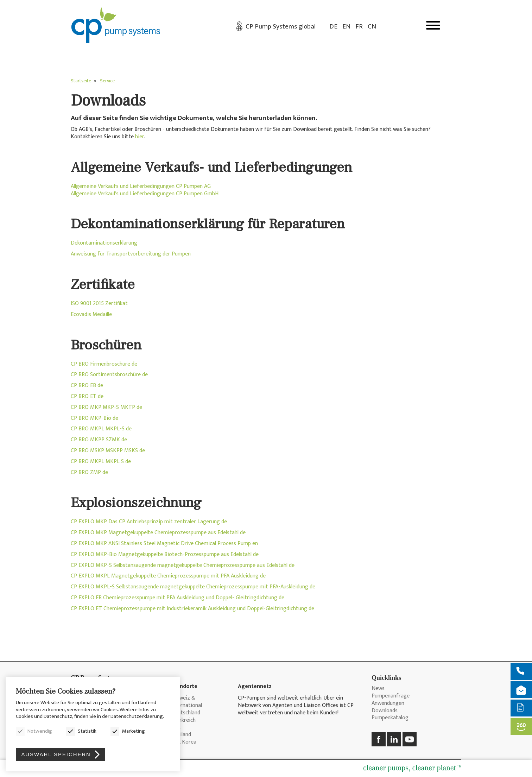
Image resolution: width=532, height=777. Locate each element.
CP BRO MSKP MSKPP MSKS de (108, 451)
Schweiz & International (186, 702)
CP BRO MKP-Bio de (94, 418)
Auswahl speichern (56, 754)
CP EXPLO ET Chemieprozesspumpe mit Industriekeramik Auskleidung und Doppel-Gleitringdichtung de (192, 609)
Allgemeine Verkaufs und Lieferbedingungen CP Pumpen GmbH (145, 194)
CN (372, 27)
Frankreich (183, 721)
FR (359, 27)
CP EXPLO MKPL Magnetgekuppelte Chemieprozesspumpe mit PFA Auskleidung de (168, 576)
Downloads (385, 711)
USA (176, 728)
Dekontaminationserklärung (104, 243)
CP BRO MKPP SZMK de (99, 440)
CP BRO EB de (87, 386)
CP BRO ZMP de (89, 472)
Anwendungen (388, 704)
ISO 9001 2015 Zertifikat (99, 304)
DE (333, 27)
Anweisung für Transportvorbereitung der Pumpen (131, 254)
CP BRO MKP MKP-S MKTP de (106, 407)
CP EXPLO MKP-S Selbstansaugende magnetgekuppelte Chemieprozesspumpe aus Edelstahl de (183, 565)
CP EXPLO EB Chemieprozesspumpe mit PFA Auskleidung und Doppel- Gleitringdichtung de (178, 598)
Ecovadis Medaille (91, 314)
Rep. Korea (184, 742)
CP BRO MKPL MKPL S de (101, 462)
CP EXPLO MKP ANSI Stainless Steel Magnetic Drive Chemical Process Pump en (164, 544)
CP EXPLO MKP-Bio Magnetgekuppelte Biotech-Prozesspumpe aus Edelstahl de (165, 554)
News (378, 689)
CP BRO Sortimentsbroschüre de (109, 375)
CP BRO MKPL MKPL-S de (101, 429)
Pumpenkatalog (390, 718)
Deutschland (186, 713)
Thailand (181, 735)
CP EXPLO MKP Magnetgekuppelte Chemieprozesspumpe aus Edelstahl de (158, 533)
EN (346, 27)
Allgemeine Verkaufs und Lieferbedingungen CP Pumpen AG (141, 186)
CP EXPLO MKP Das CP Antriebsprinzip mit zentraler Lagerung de (149, 522)
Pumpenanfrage (391, 696)
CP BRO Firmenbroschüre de (104, 364)
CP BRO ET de (87, 396)
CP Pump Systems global (281, 27)
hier (140, 137)
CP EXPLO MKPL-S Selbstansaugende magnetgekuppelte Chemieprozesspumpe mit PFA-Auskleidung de (193, 587)
